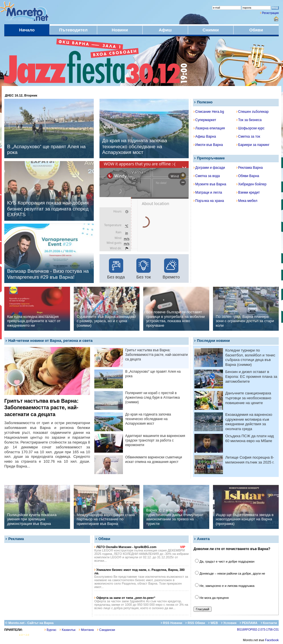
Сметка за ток (248, 137)
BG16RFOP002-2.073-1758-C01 (258, 630)
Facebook (272, 640)
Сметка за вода (207, 176)
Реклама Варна (250, 168)
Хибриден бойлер (251, 184)
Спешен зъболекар (253, 112)
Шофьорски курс (250, 128)
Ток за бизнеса (249, 120)
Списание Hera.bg (209, 112)
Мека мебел (247, 201)
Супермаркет (205, 120)
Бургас (50, 630)
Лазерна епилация (209, 128)
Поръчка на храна (209, 201)
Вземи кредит (248, 192)
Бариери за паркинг (253, 145)
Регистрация (270, 13)
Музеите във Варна (210, 184)
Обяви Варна (248, 176)
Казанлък (68, 630)
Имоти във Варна (208, 145)
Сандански (106, 630)
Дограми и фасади (209, 168)
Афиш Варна (205, 137)
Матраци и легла (208, 192)
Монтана (86, 630)
